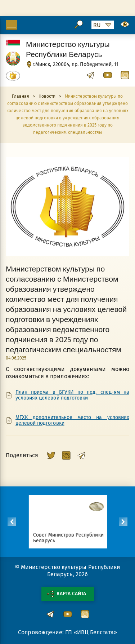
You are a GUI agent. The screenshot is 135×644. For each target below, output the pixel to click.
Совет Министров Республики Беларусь (71, 538)
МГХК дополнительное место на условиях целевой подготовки (72, 420)
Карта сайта (67, 594)
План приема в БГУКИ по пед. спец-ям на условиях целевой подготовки (72, 395)
